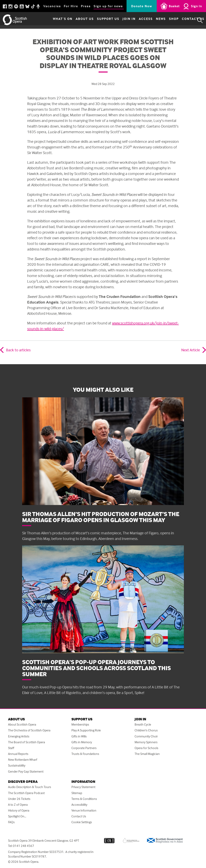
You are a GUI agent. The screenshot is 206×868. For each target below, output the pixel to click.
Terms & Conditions (84, 799)
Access (135, 20)
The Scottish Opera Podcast (26, 793)
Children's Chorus (146, 730)
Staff (11, 748)
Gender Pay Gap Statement (26, 771)
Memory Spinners (146, 742)
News (150, 20)
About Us (74, 20)
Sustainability (17, 765)
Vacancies (52, 6)
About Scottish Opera (22, 724)
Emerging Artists (19, 736)
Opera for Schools (146, 748)
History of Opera (19, 810)
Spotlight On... (17, 816)
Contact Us (183, 20)
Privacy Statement (83, 787)
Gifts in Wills (79, 736)
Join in (119, 20)
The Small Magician (147, 754)
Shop (163, 20)
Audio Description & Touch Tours (30, 787)
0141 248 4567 (23, 846)
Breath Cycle (143, 724)
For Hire (71, 6)
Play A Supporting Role (86, 730)
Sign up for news (108, 6)
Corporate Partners (84, 748)
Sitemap (77, 793)
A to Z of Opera (18, 805)
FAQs (11, 822)
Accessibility (79, 805)
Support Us (98, 20)
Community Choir (146, 736)
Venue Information (84, 810)
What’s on (52, 20)
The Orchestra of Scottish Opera (29, 730)
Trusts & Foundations (85, 754)
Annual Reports (18, 754)
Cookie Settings (82, 822)
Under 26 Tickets (19, 799)
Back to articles (18, 350)
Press (86, 6)
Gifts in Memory (82, 742)
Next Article (191, 350)
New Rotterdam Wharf (23, 760)
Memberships (80, 724)
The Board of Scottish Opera (27, 742)
